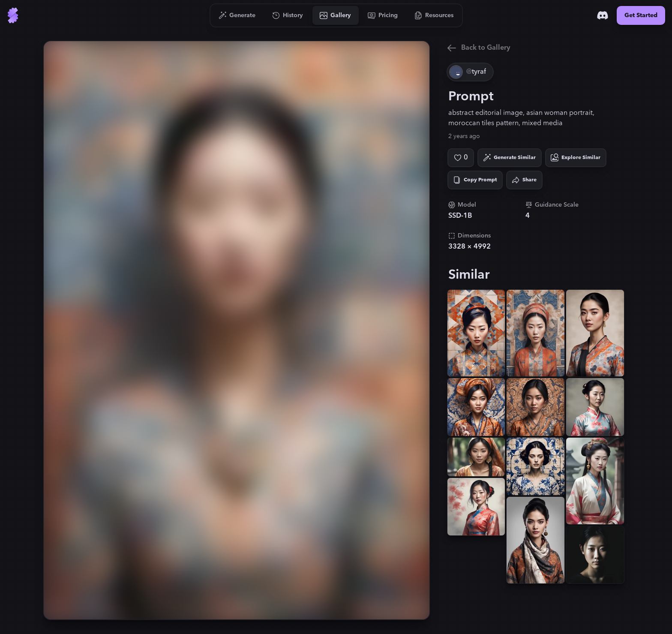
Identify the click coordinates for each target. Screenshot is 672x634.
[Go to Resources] (434, 15)
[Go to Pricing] (383, 15)
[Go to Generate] (237, 15)
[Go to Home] (13, 15)
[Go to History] (288, 15)
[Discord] (603, 15)
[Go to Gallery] (336, 15)
